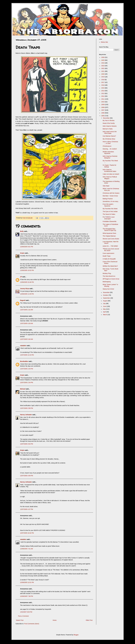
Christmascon (107, 146)
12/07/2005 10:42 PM (27, 533)
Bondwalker (24, 361)
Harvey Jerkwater (26, 415)
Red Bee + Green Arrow (110, 196)
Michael (23, 389)
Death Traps (106, 256)
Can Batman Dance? (109, 136)
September (107, 298)
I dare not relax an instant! (111, 174)
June (105, 306)
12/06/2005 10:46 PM (27, 282)
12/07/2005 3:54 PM (27, 444)
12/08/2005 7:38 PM (27, 596)
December (106, 118)
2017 (103, 82)
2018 (103, 80)
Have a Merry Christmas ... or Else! (110, 142)
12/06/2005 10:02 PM (27, 270)
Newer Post (20, 620)
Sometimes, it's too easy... (111, 201)
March (105, 315)
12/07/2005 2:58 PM (27, 408)
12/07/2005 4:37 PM (27, 509)
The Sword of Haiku (109, 214)
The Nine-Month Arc (109, 276)
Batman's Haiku (108, 129)
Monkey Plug (107, 273)
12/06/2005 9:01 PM (27, 247)
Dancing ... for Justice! (110, 149)
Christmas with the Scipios (111, 193)
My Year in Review (108, 120)
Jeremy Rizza (25, 289)
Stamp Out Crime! (108, 289)
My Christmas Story (109, 139)
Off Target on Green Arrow (111, 279)
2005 (103, 116)
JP (21, 277)
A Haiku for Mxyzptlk (109, 259)
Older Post (89, 620)
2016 (103, 85)
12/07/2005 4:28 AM (27, 323)
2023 (103, 66)
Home (55, 620)
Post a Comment (23, 616)
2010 (103, 102)
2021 (103, 71)
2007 (103, 110)
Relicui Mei (104, 42)
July (105, 303)
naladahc (23, 346)
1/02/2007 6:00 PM (26, 612)
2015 (103, 88)
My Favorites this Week (110, 209)
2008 (103, 107)
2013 (103, 93)
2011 (103, 99)
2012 (103, 96)
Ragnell (23, 300)
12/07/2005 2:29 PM (27, 369)
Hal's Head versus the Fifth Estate (110, 132)
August (105, 301)
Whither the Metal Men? (110, 266)
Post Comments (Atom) (32, 624)
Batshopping (107, 282)
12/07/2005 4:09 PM (27, 476)
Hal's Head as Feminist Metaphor (110, 157)
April (105, 312)
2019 (103, 77)
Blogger (76, 635)
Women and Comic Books (111, 239)
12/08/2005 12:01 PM (27, 582)
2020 (103, 74)
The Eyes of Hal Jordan (110, 211)
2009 (103, 105)
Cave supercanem (108, 253)
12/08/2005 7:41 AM (27, 549)
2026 (103, 57)
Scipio (22, 253)
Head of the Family (109, 123)
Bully (22, 231)
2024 (103, 63)
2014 (103, 91)
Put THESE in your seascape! (109, 218)
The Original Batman (109, 236)
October (106, 295)
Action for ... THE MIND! (110, 246)
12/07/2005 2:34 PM (27, 382)
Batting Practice (108, 199)
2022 (103, 68)
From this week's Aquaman (108, 205)
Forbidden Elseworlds (109, 221)
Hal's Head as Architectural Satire (109, 170)
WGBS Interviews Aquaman (108, 153)
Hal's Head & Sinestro (110, 126)
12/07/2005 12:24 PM (27, 355)
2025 (103, 60)
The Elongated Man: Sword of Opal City (109, 230)
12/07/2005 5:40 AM (27, 339)
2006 (103, 113)
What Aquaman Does (109, 233)
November (106, 292)
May (105, 309)
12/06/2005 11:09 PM (27, 294)
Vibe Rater (106, 186)
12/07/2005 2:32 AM (27, 310)
